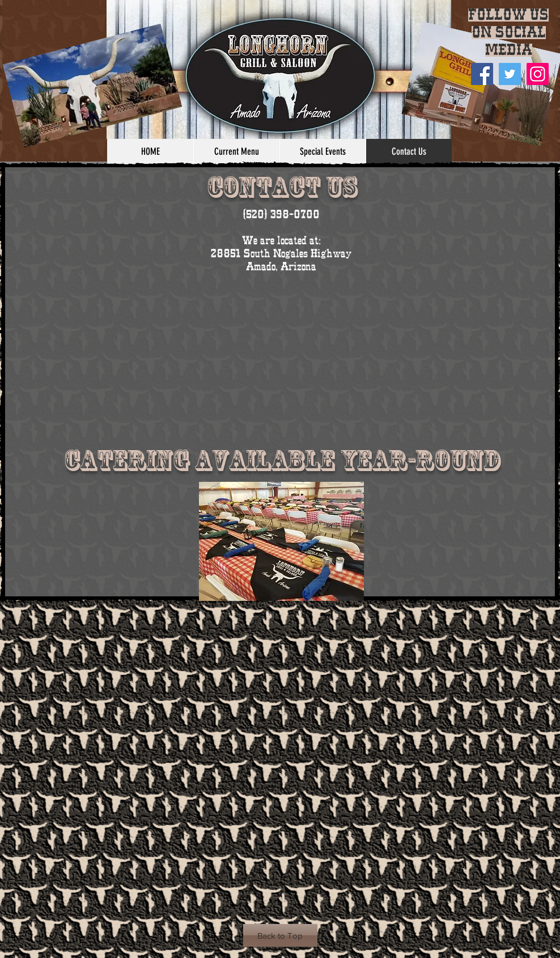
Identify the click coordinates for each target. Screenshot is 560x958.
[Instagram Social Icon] (538, 74)
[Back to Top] (280, 935)
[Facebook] (482, 74)
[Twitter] (510, 74)
